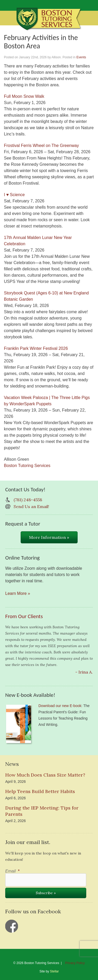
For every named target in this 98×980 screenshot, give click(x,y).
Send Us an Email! (31, 506)
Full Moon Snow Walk (24, 96)
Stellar (54, 971)
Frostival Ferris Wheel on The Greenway (41, 146)
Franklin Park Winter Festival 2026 (36, 348)
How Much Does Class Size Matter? (45, 775)
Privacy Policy (75, 963)
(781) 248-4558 (28, 500)
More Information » (49, 537)
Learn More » (18, 593)
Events (81, 57)
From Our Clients (24, 616)
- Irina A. (84, 672)
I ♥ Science (14, 195)
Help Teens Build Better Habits (40, 791)
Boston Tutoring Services (27, 466)
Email (12, 871)
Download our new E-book (60, 706)
